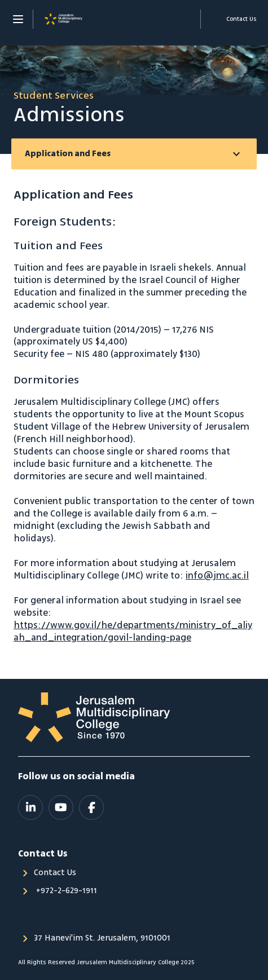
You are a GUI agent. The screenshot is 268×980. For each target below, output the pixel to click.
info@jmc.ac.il (217, 576)
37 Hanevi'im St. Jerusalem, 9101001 (102, 938)
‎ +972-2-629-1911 (65, 891)
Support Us (186, 19)
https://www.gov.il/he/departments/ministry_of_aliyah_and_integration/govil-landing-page (133, 632)
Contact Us (55, 873)
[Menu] (18, 19)
